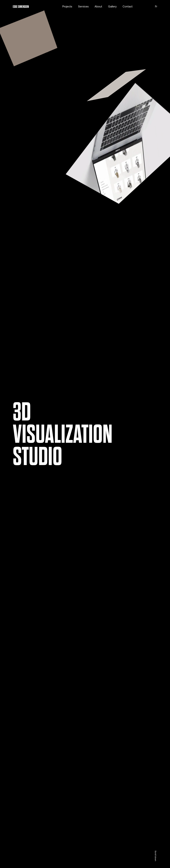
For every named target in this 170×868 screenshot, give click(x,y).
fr (156, 7)
